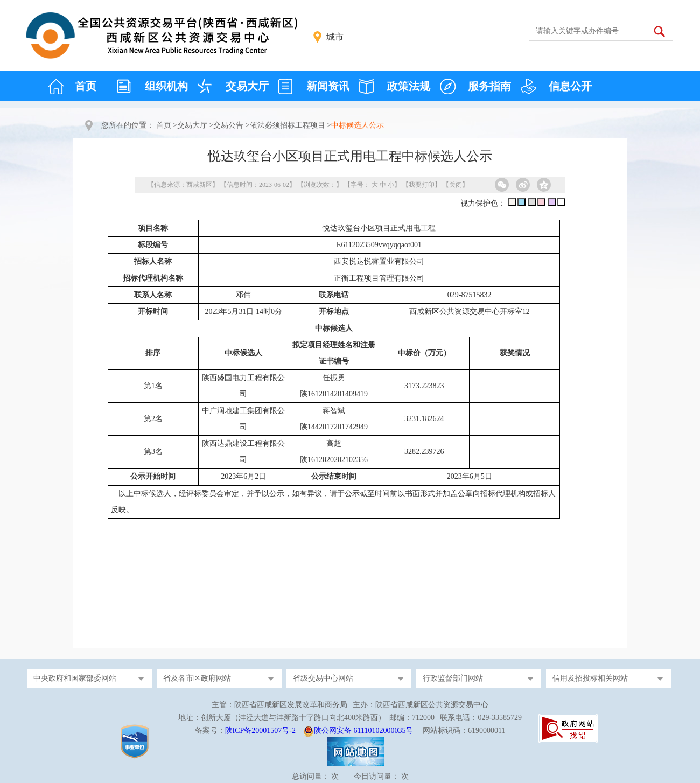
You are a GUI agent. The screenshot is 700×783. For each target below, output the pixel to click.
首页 (86, 86)
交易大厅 (247, 86)
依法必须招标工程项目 (288, 125)
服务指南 (489, 86)
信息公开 (570, 86)
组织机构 (166, 86)
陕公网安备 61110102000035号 (363, 730)
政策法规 (409, 86)
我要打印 (422, 185)
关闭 (456, 185)
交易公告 (228, 125)
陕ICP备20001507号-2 (260, 730)
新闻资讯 (328, 86)
